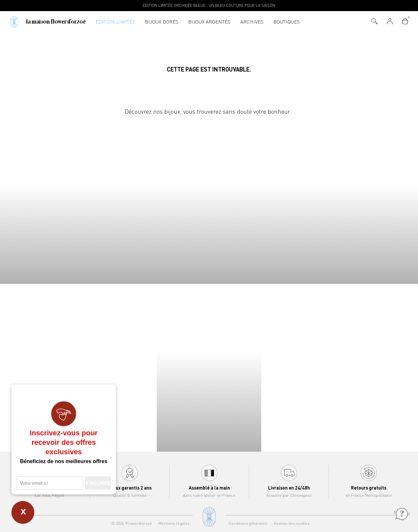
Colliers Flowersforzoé (52, 200)
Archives (252, 22)
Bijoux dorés (162, 22)
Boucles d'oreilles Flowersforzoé (261, 200)
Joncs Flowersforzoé (366, 200)
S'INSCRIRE (98, 483)
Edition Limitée (115, 22)
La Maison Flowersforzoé (56, 22)
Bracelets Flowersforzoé (157, 200)
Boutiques (287, 22)
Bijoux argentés (209, 22)
